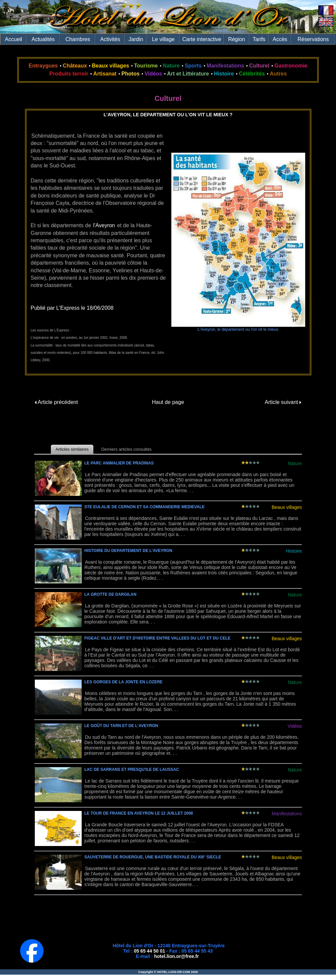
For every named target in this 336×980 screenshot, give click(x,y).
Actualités (43, 39)
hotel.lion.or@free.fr (177, 956)
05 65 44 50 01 (149, 951)
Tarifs (259, 39)
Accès (280, 39)
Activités (110, 39)
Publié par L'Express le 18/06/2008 (72, 308)
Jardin (136, 39)
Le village (163, 39)
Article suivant (283, 402)
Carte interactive (202, 39)
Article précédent (56, 402)
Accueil (14, 39)
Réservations (313, 39)
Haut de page (168, 402)
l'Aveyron (104, 225)
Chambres (78, 39)
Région (236, 39)
